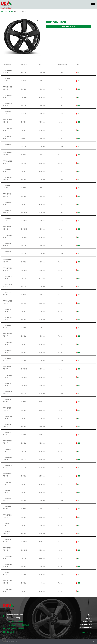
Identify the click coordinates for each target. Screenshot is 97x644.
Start (2, 11)
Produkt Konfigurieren (69, 27)
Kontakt (90, 615)
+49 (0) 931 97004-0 (15, 621)
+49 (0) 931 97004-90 (15, 628)
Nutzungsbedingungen (86, 628)
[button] (93, 5)
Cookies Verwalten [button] (87, 632)
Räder (6, 11)
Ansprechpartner (88, 621)
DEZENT (11, 11)
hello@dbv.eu (12, 632)
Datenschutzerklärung (86, 624)
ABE (78, 73)
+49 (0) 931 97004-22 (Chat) (18, 625)
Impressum (89, 618)
